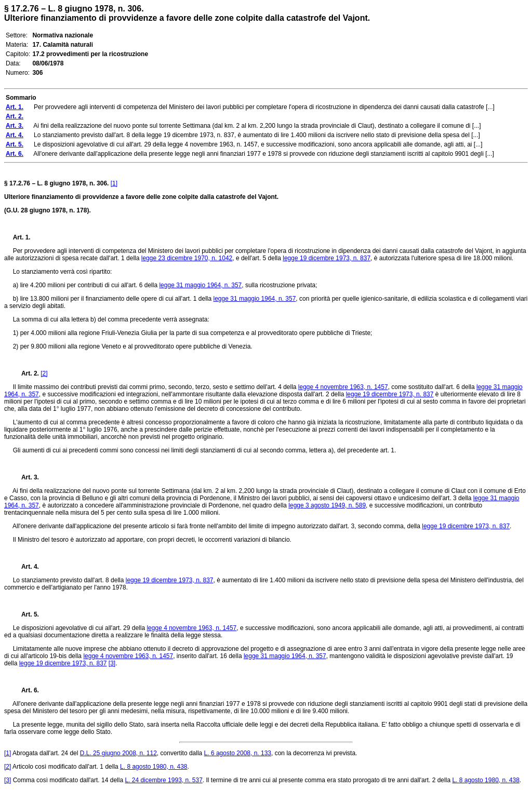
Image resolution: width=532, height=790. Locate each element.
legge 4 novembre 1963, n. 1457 (343, 387)
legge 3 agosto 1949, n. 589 (327, 505)
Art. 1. (22, 237)
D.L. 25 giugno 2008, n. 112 (118, 753)
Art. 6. (26, 690)
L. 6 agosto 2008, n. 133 (238, 753)
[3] (112, 663)
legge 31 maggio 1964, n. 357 (200, 285)
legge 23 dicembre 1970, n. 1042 (187, 258)
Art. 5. (26, 614)
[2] (44, 373)
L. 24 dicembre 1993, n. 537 (163, 780)
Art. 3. (26, 477)
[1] (114, 183)
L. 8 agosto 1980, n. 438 (154, 767)
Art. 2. (26, 373)
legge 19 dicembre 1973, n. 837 (327, 258)
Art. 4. (26, 567)
